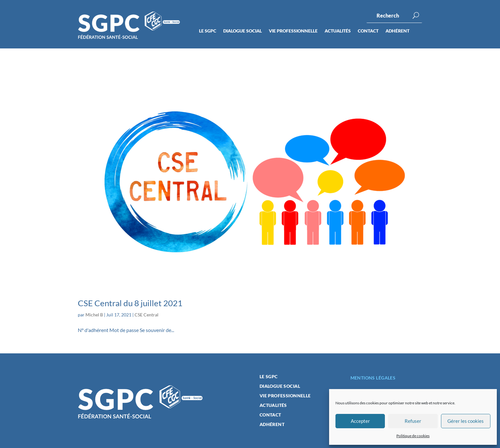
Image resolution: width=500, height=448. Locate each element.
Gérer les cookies (466, 421)
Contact (368, 31)
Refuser (413, 421)
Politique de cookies (413, 436)
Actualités (338, 31)
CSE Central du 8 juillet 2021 (130, 303)
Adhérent (397, 31)
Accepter (360, 421)
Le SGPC (208, 31)
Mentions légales (373, 378)
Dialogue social (243, 31)
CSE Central (147, 315)
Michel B (94, 315)
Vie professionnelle (293, 31)
